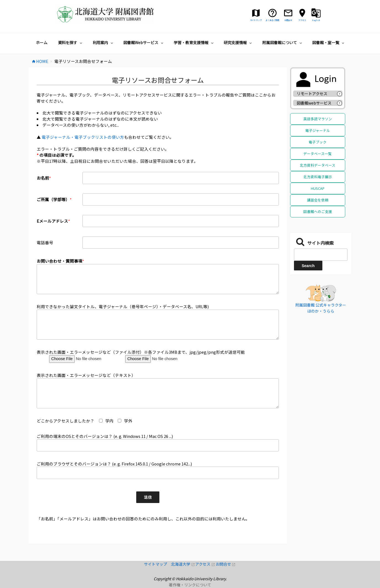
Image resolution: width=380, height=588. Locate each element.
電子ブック (318, 142)
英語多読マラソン (318, 119)
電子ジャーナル (318, 130)
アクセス (205, 564)
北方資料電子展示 (318, 177)
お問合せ (226, 564)
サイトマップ (157, 564)
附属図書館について (283, 42)
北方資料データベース (318, 165)
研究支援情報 (238, 42)
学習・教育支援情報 (194, 42)
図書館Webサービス (144, 42)
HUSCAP (318, 188)
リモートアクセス (312, 94)
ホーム (42, 42)
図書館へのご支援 (318, 211)
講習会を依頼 (318, 200)
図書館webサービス (314, 103)
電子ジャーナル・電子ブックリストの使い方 (83, 137)
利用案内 (104, 42)
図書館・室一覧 (329, 42)
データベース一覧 (318, 154)
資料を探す (71, 42)
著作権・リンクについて (190, 585)
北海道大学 (183, 564)
